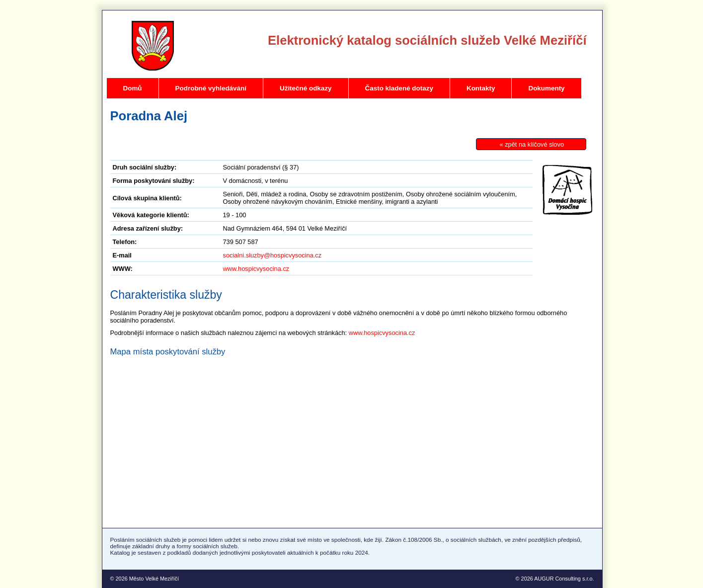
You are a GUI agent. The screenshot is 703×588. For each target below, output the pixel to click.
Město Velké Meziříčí (154, 579)
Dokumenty (546, 88)
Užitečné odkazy (306, 88)
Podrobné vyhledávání (211, 88)
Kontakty (481, 88)
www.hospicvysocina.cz (256, 269)
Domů (133, 88)
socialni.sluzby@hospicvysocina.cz (273, 255)
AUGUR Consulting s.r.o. (564, 579)
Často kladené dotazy (399, 88)
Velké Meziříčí (153, 46)
